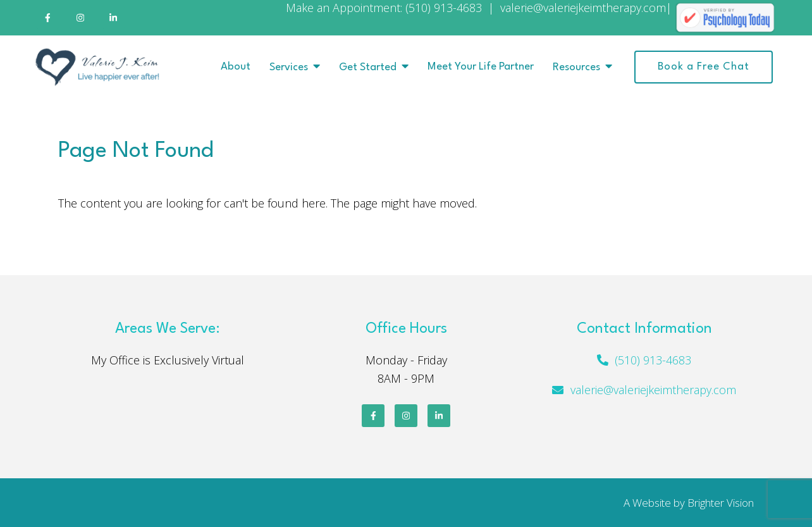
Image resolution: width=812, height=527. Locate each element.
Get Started (368, 67)
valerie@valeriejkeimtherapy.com (653, 390)
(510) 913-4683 (653, 360)
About (236, 67)
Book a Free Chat (704, 67)
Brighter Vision (721, 503)
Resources (576, 67)
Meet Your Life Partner (481, 67)
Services (289, 67)
